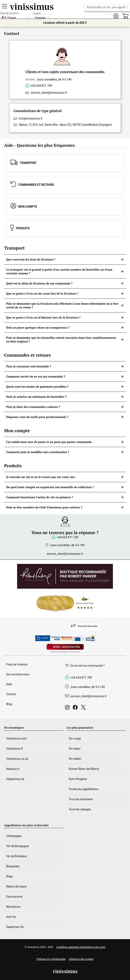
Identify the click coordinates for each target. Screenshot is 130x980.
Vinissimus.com (16, 739)
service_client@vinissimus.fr (49, 93)
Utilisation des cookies (81, 959)
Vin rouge (75, 739)
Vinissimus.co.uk (17, 759)
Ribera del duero (17, 886)
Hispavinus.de (15, 779)
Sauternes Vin (15, 927)
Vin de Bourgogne (18, 846)
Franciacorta (14, 897)
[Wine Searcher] (65, 603)
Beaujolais (13, 866)
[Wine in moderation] (65, 648)
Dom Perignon (78, 779)
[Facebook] (76, 708)
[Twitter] (84, 708)
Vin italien (75, 759)
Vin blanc (75, 749)
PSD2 (43, 638)
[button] (116, 16)
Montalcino (13, 907)
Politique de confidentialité (51, 959)
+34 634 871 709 (41, 86)
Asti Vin (11, 917)
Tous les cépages (80, 809)
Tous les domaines (81, 799)
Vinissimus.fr (15, 749)
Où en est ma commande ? (88, 666)
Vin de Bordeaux (17, 856)
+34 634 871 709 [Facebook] (81, 678)
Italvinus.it (13, 769)
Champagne (14, 836)
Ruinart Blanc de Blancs (84, 769)
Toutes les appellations (84, 789)
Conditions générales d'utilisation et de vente (81, 947)
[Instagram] (68, 708)
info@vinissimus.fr (31, 118)
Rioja (9, 876)
